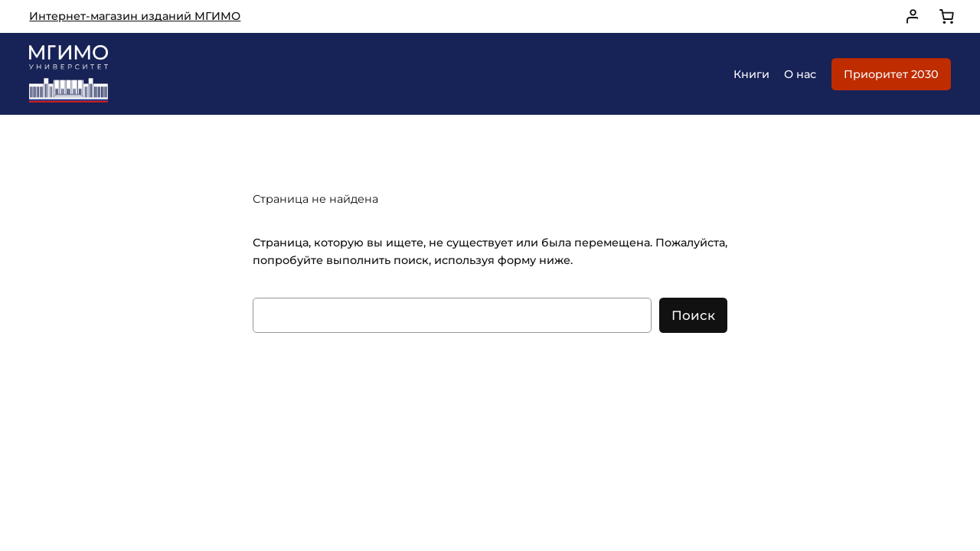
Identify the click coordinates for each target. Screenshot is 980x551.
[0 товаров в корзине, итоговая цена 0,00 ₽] (946, 16)
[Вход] (909, 16)
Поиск (693, 315)
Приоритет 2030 (891, 74)
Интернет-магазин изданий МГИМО (135, 16)
